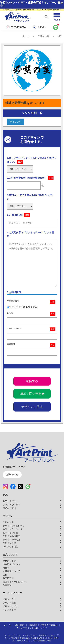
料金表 (6, 568)
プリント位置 (9, 603)
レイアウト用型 (10, 547)
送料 (5, 575)
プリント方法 (9, 599)
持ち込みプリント (12, 564)
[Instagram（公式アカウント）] (5, 487)
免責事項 (7, 585)
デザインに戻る (32, 407)
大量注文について (12, 571)
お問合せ (39, 27)
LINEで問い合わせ (32, 394)
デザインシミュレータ (14, 526)
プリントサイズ (10, 606)
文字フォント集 (10, 533)
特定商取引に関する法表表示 (43, 625)
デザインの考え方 (12, 540)
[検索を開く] (46, 17)
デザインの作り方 (12, 536)
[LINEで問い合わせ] (56, 27)
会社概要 (20, 625)
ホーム (26, 36)
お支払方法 (8, 578)
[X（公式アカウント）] (20, 487)
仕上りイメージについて (15, 582)
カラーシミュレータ (13, 529)
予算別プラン (9, 561)
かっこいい (16, 122)
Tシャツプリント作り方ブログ (32, 628)
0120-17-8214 (18, 27)
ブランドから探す (12, 505)
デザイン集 (44, 36)
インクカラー (9, 610)
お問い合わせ (12, 475)
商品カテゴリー (10, 501)
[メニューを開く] (57, 17)
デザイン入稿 (9, 543)
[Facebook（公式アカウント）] (13, 487)
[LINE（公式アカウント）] (28, 487)
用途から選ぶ (9, 508)
